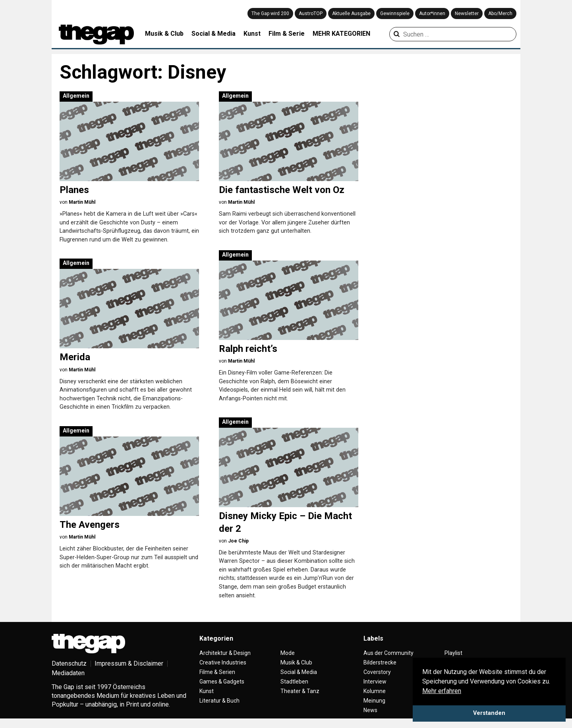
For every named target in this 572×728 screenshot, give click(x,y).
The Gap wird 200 (270, 14)
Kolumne (375, 691)
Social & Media (214, 34)
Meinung (374, 701)
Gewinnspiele (395, 14)
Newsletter (467, 14)
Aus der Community (388, 653)
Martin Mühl (82, 202)
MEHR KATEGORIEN (341, 34)
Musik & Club (164, 34)
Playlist (453, 653)
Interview (375, 682)
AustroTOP (311, 14)
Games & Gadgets (222, 682)
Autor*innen (432, 14)
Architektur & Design (225, 653)
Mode (288, 653)
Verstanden (489, 713)
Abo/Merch (500, 14)
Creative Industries (223, 662)
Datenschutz (69, 663)
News (370, 710)
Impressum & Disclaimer (129, 663)
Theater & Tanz (300, 691)
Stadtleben (294, 682)
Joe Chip (238, 541)
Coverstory (377, 672)
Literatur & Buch (219, 701)
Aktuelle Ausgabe (351, 14)
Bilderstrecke (380, 662)
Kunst (252, 34)
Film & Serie (287, 34)
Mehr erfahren (442, 691)
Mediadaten (68, 673)
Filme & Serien (217, 672)
